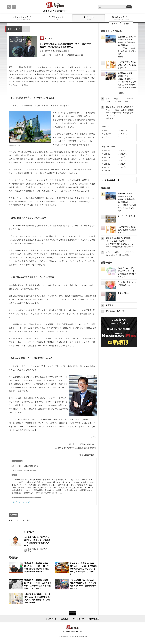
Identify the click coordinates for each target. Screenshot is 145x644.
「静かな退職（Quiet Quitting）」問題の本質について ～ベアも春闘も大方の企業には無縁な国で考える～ (83, 584)
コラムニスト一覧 (112, 180)
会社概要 (65, 619)
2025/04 (107, 171)
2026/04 (107, 151)
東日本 (114, 24)
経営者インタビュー (122, 18)
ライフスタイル (56, 18)
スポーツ (124, 134)
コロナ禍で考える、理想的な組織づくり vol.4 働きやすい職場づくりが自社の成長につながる (66, 45)
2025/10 (107, 161)
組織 (11, 520)
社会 (106, 131)
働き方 (30, 520)
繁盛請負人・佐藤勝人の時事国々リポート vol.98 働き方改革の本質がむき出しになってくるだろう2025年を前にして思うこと (83, 569)
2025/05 (123, 167)
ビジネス (49, 38)
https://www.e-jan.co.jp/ (21, 502)
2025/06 (107, 167)
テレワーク (20, 520)
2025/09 (123, 161)
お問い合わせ (94, 619)
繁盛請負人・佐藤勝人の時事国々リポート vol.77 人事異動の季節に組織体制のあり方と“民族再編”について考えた (38, 584)
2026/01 (123, 154)
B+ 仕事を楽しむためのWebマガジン (56, 7)
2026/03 (123, 151)
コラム (107, 137)
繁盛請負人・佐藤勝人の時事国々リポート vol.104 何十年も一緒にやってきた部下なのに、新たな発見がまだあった (37, 567)
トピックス (89, 18)
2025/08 (107, 164)
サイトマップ (78, 619)
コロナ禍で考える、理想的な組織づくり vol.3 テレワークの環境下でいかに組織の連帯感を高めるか (37, 541)
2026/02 (107, 154)
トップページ (51, 619)
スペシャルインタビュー (23, 18)
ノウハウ (107, 134)
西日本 (127, 24)
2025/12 (107, 157)
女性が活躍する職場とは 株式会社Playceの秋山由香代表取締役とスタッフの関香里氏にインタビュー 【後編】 (38, 598)
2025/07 (123, 164)
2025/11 (123, 157)
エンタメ (124, 137)
